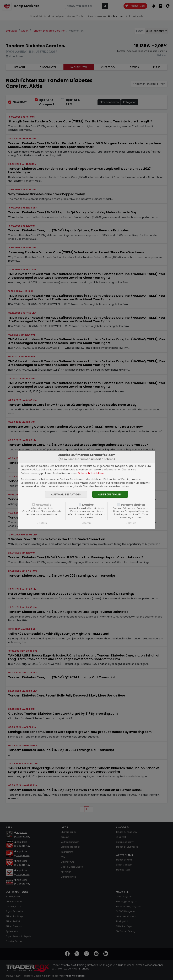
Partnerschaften (133, 505)
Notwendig (44, 505)
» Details (42, 523)
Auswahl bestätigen (66, 494)
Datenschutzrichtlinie (91, 473)
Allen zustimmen (110, 494)
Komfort (88, 505)
